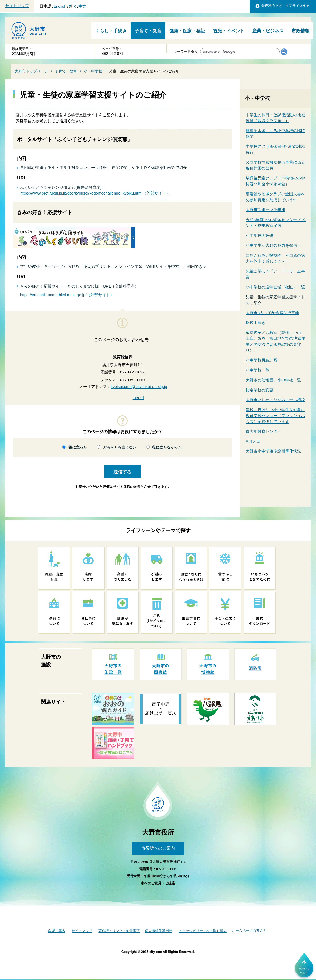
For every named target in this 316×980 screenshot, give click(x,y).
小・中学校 (93, 71)
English (60, 6)
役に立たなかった (167, 447)
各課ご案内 (57, 931)
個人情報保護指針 (159, 931)
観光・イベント (229, 31)
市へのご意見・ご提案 (158, 883)
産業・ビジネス (268, 31)
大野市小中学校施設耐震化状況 (273, 451)
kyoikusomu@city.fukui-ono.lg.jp (139, 387)
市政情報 (300, 31)
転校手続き (256, 322)
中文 (82, 6)
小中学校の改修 (260, 236)
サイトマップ (17, 6)
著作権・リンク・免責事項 (119, 931)
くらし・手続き (111, 31)
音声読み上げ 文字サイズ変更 (285, 6)
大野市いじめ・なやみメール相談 (275, 400)
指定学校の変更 (260, 390)
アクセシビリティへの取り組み (203, 931)
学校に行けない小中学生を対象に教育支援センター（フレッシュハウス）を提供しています (275, 416)
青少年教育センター (263, 431)
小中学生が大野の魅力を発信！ (273, 245)
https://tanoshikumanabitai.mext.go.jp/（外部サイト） (67, 295)
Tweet (138, 398)
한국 (72, 6)
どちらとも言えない (120, 447)
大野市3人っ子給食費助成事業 (272, 313)
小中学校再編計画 (261, 360)
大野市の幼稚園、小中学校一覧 (273, 380)
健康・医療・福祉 (187, 31)
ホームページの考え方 (249, 931)
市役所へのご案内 (158, 848)
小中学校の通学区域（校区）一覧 (275, 287)
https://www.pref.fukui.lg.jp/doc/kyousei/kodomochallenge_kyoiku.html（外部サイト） (95, 193)
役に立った (78, 447)
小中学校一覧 (258, 370)
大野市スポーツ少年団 (265, 210)
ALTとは (253, 441)
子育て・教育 (148, 31)
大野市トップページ (31, 71)
